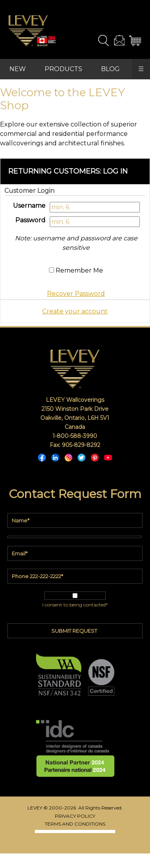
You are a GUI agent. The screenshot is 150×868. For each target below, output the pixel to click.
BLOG (110, 69)
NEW (18, 69)
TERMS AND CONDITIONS (75, 824)
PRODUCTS (63, 69)
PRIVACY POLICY (75, 816)
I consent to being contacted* (75, 605)
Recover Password (76, 294)
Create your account (75, 311)
